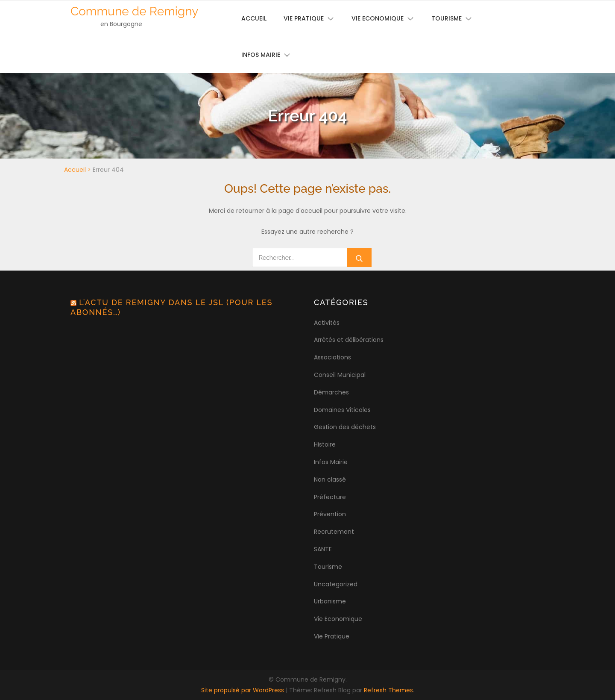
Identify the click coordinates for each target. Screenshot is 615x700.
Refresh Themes (388, 690)
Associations (332, 357)
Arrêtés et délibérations (349, 340)
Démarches (331, 392)
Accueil (75, 170)
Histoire (325, 444)
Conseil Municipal (340, 375)
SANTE (323, 549)
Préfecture (330, 497)
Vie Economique (338, 619)
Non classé (330, 479)
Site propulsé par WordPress (243, 690)
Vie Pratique (332, 636)
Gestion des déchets (345, 427)
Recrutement (334, 532)
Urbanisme (330, 601)
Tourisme (328, 567)
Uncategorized (336, 584)
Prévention (330, 514)
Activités (327, 323)
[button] (597, 12)
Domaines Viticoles (342, 410)
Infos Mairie (261, 55)
